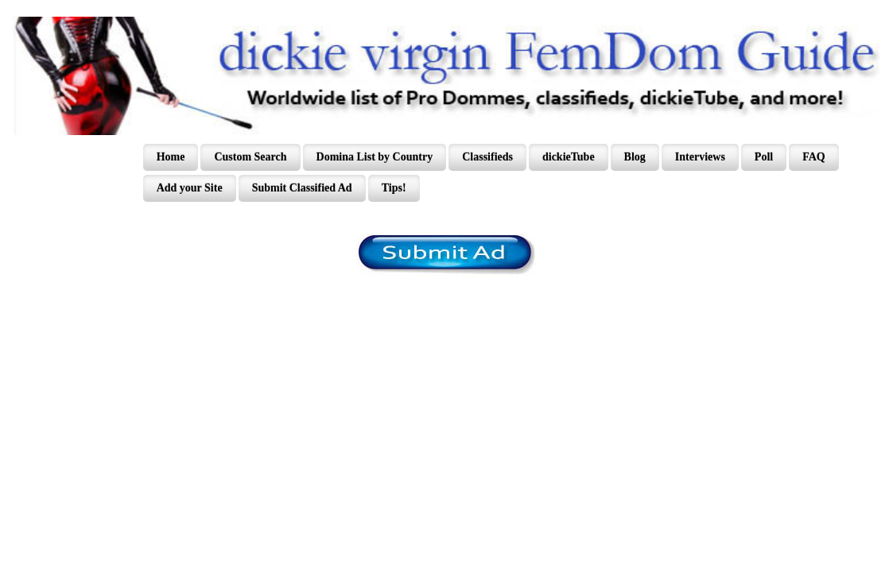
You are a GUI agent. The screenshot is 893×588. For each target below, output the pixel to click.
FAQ (814, 157)
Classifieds (487, 157)
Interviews (700, 157)
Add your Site (190, 188)
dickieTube (569, 157)
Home (171, 157)
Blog (635, 157)
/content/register (446, 255)
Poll (764, 157)
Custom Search (250, 157)
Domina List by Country (375, 157)
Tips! (394, 188)
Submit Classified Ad (302, 188)
